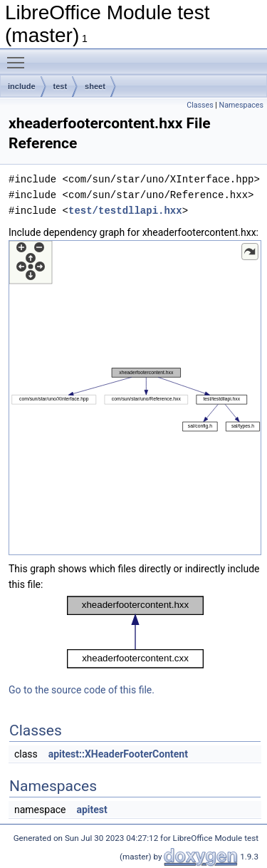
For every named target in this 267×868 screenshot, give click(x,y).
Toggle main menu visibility (19, 56)
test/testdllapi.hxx (125, 211)
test (61, 86)
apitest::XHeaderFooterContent (118, 754)
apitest (91, 810)
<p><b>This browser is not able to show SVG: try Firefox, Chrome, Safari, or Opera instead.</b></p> (135, 398)
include (22, 86)
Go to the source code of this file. (82, 690)
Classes (200, 105)
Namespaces (241, 105)
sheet (95, 86)
